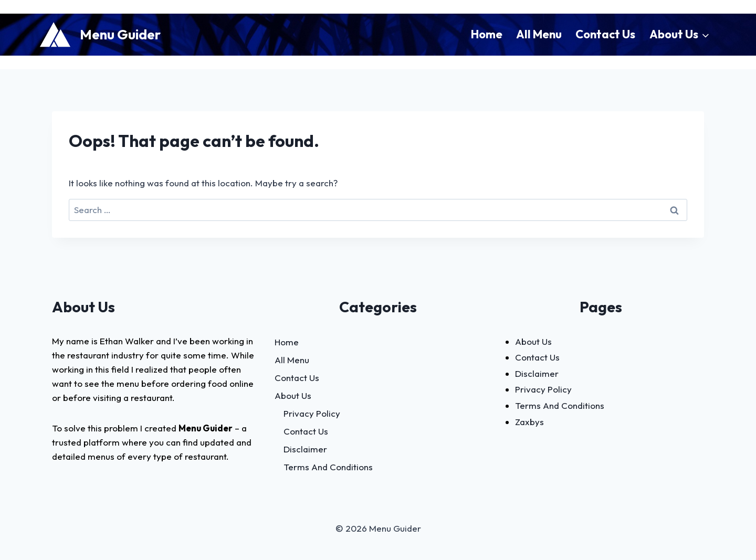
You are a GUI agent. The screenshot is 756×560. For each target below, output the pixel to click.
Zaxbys (529, 422)
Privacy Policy (312, 413)
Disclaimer (305, 449)
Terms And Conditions (328, 467)
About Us (293, 395)
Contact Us (605, 34)
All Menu (539, 34)
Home (487, 34)
